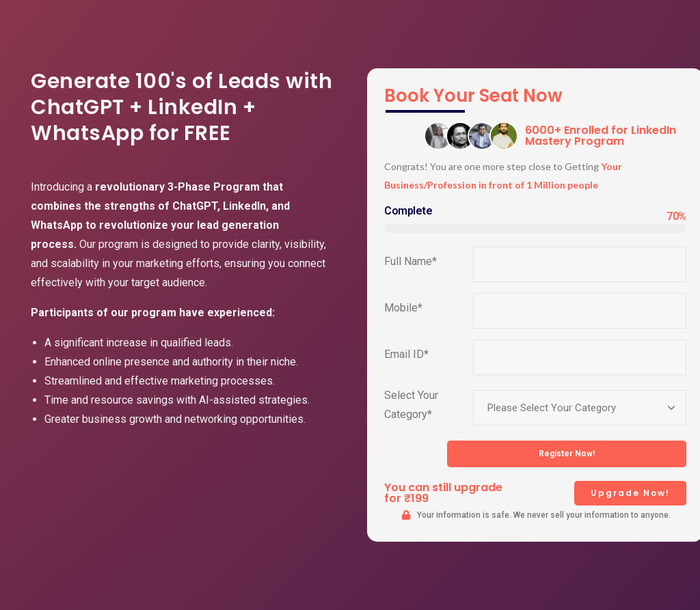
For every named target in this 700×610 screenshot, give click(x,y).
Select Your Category (411, 405)
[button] (630, 493)
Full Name (410, 261)
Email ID (406, 354)
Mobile (403, 308)
